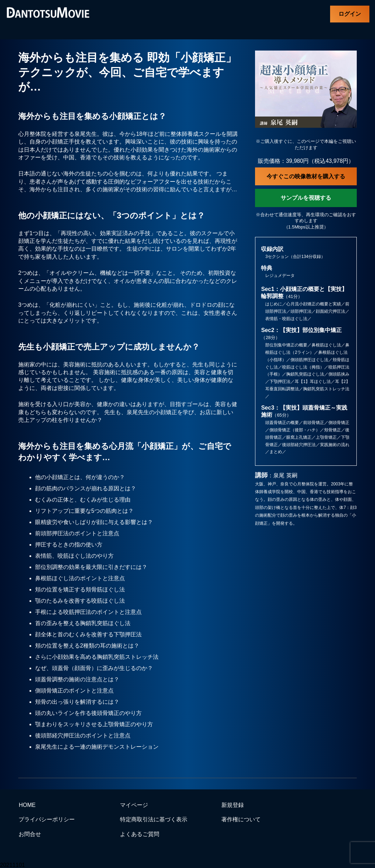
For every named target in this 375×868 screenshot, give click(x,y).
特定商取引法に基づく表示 (154, 819)
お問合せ (30, 834)
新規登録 (233, 805)
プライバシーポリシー (47, 819)
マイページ (134, 805)
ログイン (350, 14)
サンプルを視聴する (306, 198)
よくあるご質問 (140, 834)
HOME (27, 805)
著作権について (241, 819)
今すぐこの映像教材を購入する (306, 176)
